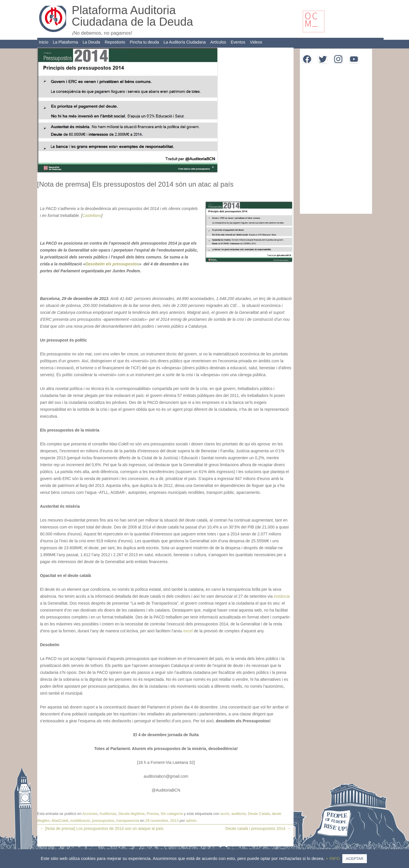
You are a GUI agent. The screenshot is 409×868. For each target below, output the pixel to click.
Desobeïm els (98, 264)
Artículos (218, 42)
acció (225, 814)
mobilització (80, 821)
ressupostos (127, 264)
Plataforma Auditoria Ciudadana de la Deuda (132, 16)
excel (189, 631)
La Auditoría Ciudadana (185, 42)
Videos (256, 42)
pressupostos (103, 821)
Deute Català (259, 814)
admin (191, 821)
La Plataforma (65, 42)
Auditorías (108, 814)
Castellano (92, 215)
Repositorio (115, 42)
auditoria (238, 814)
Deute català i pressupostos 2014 (258, 828)
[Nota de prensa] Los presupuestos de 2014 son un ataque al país (102, 828)
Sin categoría (172, 814)
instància (282, 596)
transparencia (128, 821)
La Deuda (91, 42)
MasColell (60, 821)
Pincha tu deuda (144, 42)
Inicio (44, 42)
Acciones (90, 814)
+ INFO (333, 858)
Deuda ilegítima (131, 814)
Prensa (153, 814)
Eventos (238, 42)
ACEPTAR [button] (354, 859)
